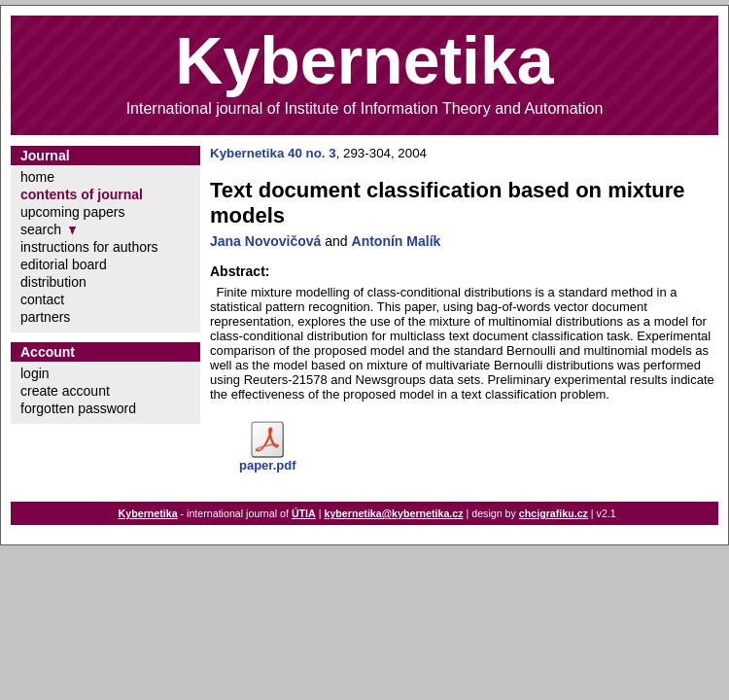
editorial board (64, 264)
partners (45, 317)
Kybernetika (148, 513)
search (41, 229)
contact (42, 299)
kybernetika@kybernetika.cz (393, 513)
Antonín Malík (397, 241)
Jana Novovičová (265, 241)
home (37, 177)
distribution (53, 282)
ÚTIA (304, 513)
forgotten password (78, 408)
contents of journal (82, 194)
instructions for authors (89, 247)
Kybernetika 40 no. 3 (273, 153)
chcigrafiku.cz (554, 513)
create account (65, 391)
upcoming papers (72, 212)
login (35, 373)
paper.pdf (268, 465)
